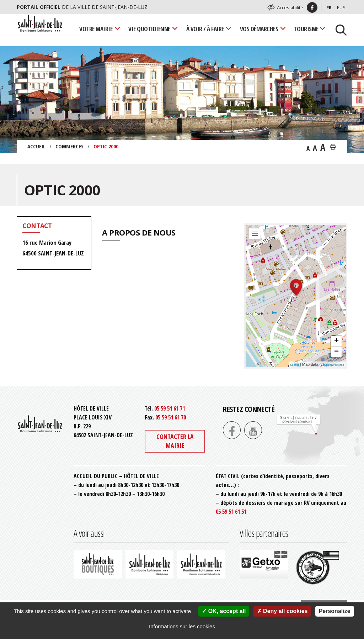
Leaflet (295, 365)
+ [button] (336, 341)
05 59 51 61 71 (170, 408)
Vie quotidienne (149, 29)
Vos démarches (259, 29)
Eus (341, 7)
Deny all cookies (282, 611)
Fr (329, 7)
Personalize (335, 611)
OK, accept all (224, 611)
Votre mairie (96, 29)
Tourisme (306, 29)
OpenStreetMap (334, 365)
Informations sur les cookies (182, 626)
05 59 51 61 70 (171, 417)
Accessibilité (290, 7)
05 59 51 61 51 (231, 512)
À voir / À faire (205, 29)
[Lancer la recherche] (338, 29)
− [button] (336, 352)
